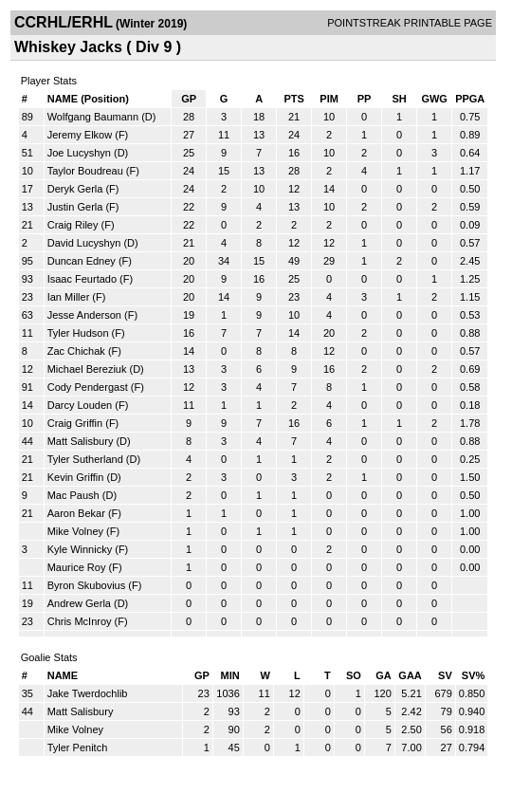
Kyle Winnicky (80, 549)
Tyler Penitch (78, 747)
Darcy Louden (80, 405)
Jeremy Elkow (80, 135)
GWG (434, 99)
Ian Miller (69, 297)
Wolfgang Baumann (93, 117)
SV (445, 675)
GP (189, 99)
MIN (230, 675)
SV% (473, 675)
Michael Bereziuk (87, 369)
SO (354, 675)
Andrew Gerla (79, 603)
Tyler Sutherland (85, 459)
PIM (329, 99)
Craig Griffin (75, 423)
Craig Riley (73, 225)
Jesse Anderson (84, 315)
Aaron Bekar (76, 513)
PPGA (470, 99)
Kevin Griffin (76, 477)
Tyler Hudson (78, 333)
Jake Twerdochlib (88, 693)
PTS (293, 99)
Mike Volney (75, 531)
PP (365, 99)
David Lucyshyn (84, 243)
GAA (410, 675)
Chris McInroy (80, 621)
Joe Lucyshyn (79, 153)
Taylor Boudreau (85, 171)
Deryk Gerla (75, 189)
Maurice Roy (77, 567)
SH (399, 99)
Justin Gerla (75, 207)
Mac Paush (73, 495)
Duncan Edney (82, 261)
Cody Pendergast (88, 387)
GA (384, 675)
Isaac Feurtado (82, 279)
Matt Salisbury (81, 441)
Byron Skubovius (87, 585)
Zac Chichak (76, 351)
